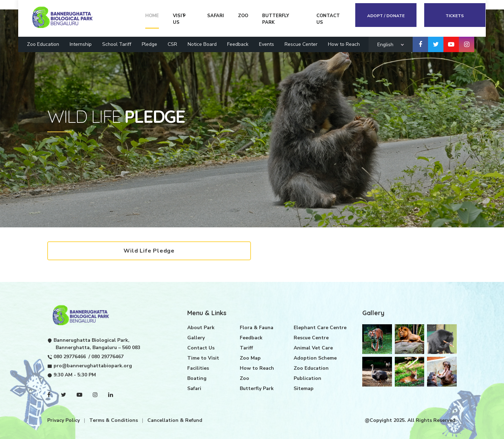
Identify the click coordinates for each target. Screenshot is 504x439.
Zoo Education (43, 44)
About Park (201, 327)
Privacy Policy (64, 420)
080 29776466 (70, 356)
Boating (197, 378)
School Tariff (117, 44)
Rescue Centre (311, 337)
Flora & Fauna (257, 327)
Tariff (246, 347)
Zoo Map (250, 357)
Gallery (196, 337)
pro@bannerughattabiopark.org (93, 365)
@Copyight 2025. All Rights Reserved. (411, 420)
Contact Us (201, 347)
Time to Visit (203, 357)
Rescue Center (301, 44)
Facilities (198, 367)
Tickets (455, 15)
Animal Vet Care (313, 347)
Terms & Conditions (114, 420)
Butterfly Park (257, 388)
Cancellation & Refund (175, 420)
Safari (194, 388)
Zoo (244, 378)
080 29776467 (107, 356)
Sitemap (304, 388)
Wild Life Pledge (150, 251)
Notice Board (202, 44)
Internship (81, 44)
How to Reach (344, 44)
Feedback (238, 44)
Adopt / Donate (386, 15)
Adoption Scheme (315, 357)
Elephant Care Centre (320, 327)
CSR (172, 44)
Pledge (149, 44)
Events (267, 44)
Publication (307, 378)
